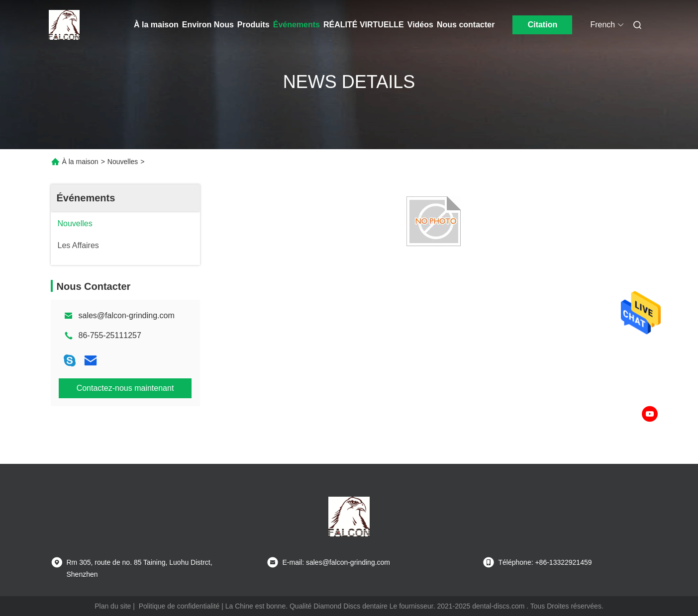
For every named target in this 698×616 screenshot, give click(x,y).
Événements (297, 25)
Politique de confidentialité (179, 606)
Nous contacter (466, 25)
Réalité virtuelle (364, 25)
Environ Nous (208, 25)
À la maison (156, 25)
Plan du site (113, 606)
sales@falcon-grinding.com (127, 315)
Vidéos (420, 25)
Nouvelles (123, 162)
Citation (543, 25)
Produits (253, 25)
